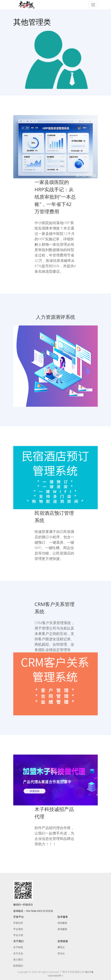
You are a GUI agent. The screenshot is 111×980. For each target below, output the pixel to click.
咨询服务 (62, 929)
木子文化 (18, 953)
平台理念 (18, 929)
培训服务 (62, 923)
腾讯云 (61, 947)
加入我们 (18, 959)
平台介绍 (18, 935)
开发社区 (18, 923)
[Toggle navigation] (93, 5)
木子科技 (18, 947)
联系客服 (48, 911)
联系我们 (18, 966)
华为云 (61, 953)
